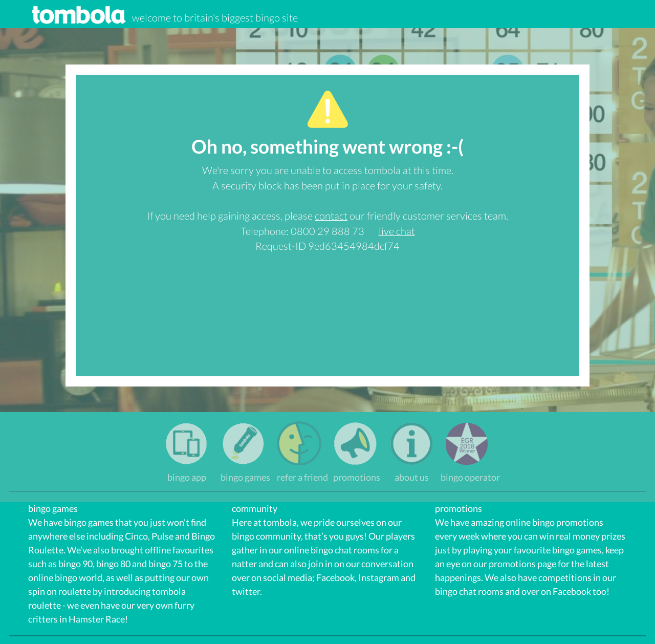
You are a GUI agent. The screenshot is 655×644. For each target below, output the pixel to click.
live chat (397, 231)
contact (331, 216)
